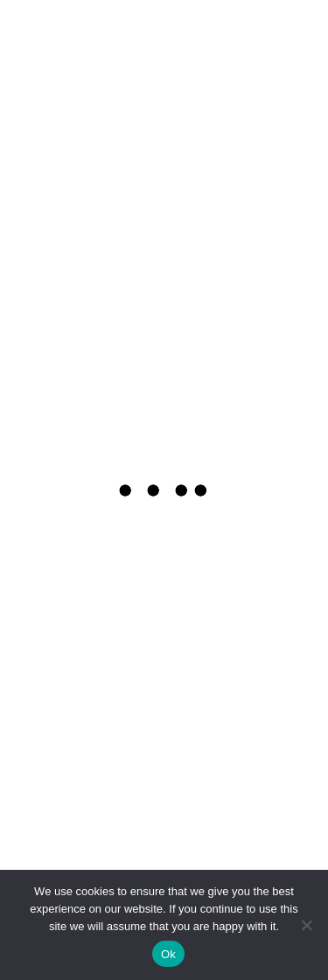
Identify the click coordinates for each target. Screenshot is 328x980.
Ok (168, 954)
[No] (306, 925)
